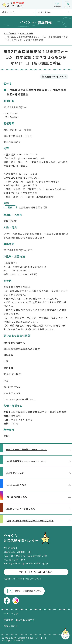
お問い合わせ (55, 12)
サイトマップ (11, 614)
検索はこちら (19, 12)
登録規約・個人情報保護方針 (19, 620)
